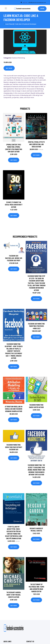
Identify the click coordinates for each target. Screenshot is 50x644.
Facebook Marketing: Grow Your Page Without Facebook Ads (14, 447)
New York (25, 3)
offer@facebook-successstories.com (37, 3)
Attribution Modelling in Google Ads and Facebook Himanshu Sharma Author (14, 409)
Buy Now (9, 68)
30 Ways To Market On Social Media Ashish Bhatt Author (14, 205)
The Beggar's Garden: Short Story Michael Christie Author (14, 595)
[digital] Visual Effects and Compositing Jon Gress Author (36, 144)
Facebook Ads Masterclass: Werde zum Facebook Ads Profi (14, 258)
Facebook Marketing (18, 58)
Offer (42, 9)
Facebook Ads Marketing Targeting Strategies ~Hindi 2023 (36, 326)
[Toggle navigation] (6, 8)
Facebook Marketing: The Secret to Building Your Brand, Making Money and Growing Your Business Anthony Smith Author (36, 470)
